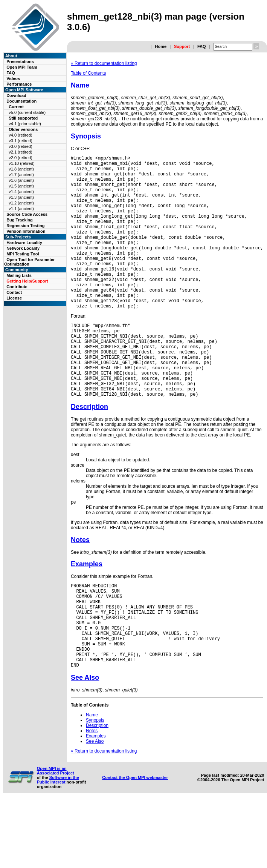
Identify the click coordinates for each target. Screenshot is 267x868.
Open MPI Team (22, 67)
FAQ (202, 46)
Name (80, 85)
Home (161, 46)
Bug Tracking (20, 220)
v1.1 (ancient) (21, 209)
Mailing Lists (19, 275)
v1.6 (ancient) (21, 180)
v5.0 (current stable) (27, 112)
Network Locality (23, 248)
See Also (85, 744)
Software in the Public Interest (58, 846)
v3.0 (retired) (20, 146)
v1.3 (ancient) (21, 197)
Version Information (26, 231)
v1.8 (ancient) (21, 169)
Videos (13, 78)
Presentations (20, 61)
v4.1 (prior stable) (25, 124)
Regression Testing (25, 226)
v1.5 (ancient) (21, 186)
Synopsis (86, 136)
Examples (87, 613)
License (14, 298)
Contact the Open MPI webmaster (135, 844)
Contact (14, 292)
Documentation (21, 101)
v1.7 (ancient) (21, 175)
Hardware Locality (24, 243)
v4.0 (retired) (20, 135)
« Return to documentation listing (104, 63)
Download (16, 95)
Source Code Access (27, 214)
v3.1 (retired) (20, 141)
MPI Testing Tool (23, 254)
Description (89, 455)
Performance (19, 84)
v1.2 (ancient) (21, 203)
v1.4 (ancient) (21, 192)
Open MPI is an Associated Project (56, 837)
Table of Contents (88, 73)
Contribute (17, 287)
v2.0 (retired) (20, 158)
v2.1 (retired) (20, 152)
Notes (80, 588)
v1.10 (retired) (21, 163)
